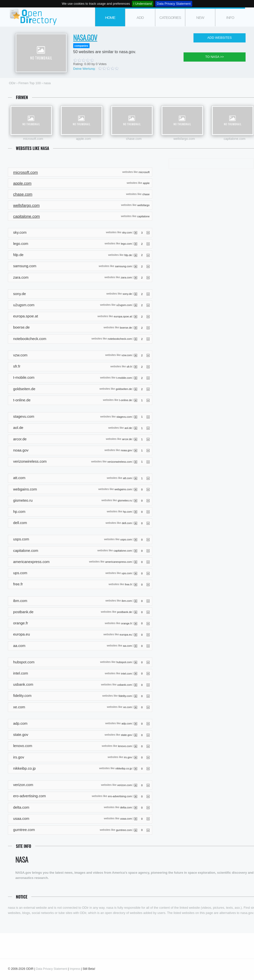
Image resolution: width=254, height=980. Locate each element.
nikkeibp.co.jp (124, 768)
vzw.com (127, 355)
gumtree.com (124, 830)
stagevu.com (124, 416)
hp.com (127, 512)
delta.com (126, 807)
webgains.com (123, 489)
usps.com (126, 539)
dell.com (127, 523)
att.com (127, 478)
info (230, 18)
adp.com (127, 723)
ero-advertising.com (120, 796)
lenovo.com (125, 746)
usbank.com (125, 684)
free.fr (128, 584)
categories (170, 18)
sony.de (127, 294)
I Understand (143, 4)
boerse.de (126, 328)
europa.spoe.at (123, 316)
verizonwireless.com (120, 461)
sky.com (127, 232)
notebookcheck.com (120, 339)
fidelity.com (125, 696)
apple (146, 183)
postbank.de (125, 612)
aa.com (127, 646)
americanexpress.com (119, 562)
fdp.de (128, 255)
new (200, 18)
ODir (33, 17)
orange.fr (127, 623)
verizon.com (125, 785)
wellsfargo (143, 205)
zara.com (126, 277)
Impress (75, 969)
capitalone (143, 216)
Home (110, 18)
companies (81, 46)
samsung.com (123, 266)
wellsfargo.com (184, 139)
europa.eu (126, 634)
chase (146, 194)
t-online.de (126, 400)
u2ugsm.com (124, 305)
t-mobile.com (124, 377)
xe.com (127, 707)
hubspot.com (124, 662)
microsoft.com (33, 139)
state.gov (126, 735)
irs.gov (128, 757)
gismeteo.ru (125, 500)
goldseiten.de (124, 389)
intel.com (127, 673)
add (140, 18)
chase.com (134, 139)
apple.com (84, 139)
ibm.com (127, 601)
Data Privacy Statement (174, 4)
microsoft (144, 172)
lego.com (126, 244)
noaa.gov (126, 450)
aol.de (128, 428)
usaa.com (126, 819)
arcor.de (127, 439)
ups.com (127, 573)
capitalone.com (235, 139)
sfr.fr (129, 366)
